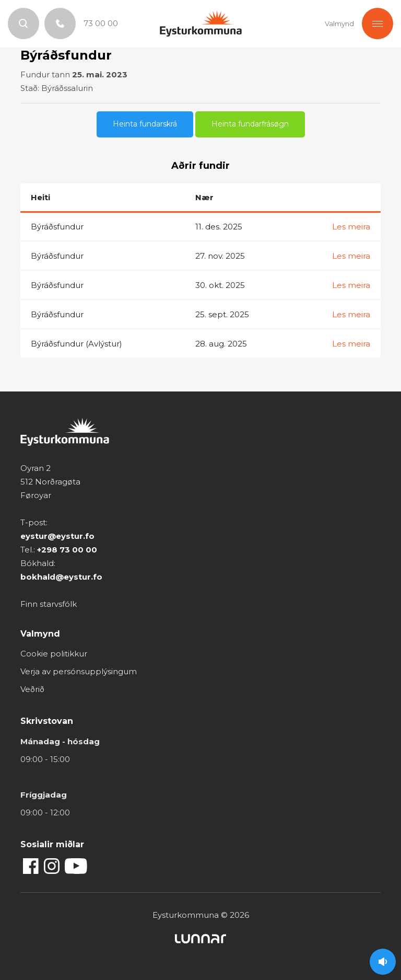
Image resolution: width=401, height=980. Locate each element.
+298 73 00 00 (67, 550)
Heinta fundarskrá (145, 124)
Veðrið (32, 689)
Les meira (351, 227)
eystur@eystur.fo (57, 536)
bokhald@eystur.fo (61, 577)
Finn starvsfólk (49, 604)
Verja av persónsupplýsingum (79, 671)
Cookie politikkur (54, 654)
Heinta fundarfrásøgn (250, 124)
